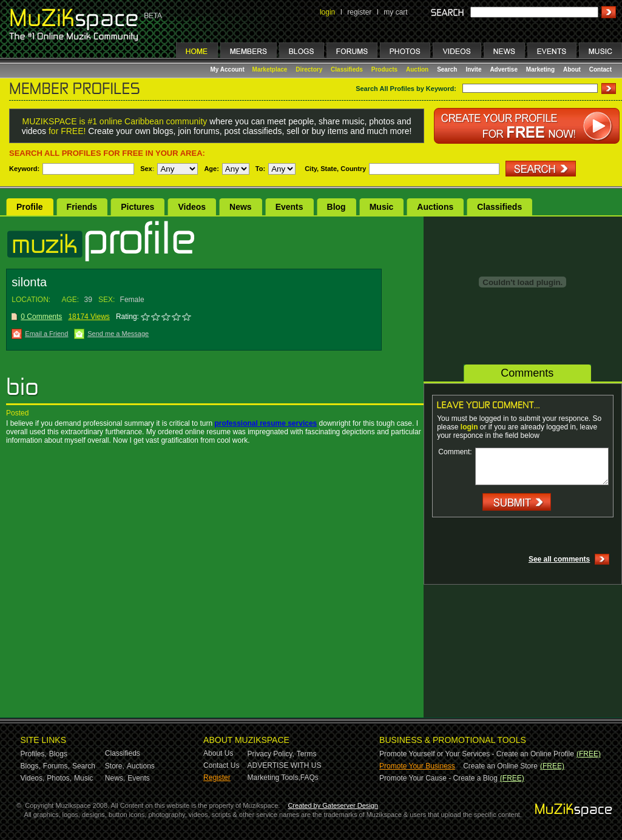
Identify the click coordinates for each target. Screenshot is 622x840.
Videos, (33, 778)
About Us (218, 753)
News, (115, 778)
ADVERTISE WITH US (285, 765)
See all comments (559, 559)
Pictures (137, 207)
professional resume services (265, 423)
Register (217, 778)
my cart (395, 12)
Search (447, 69)
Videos (192, 207)
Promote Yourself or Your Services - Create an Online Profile (477, 754)
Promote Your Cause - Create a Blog (438, 778)
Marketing (540, 69)
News (241, 207)
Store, (115, 766)
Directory (309, 69)
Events (289, 207)
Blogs (58, 754)
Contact (600, 69)
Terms (307, 754)
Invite (473, 69)
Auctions (435, 207)
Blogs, (31, 766)
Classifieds (347, 69)
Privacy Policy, (271, 754)
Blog (336, 207)
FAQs (309, 778)
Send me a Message (118, 334)
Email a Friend (46, 334)
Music (382, 207)
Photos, (59, 778)
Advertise (504, 69)
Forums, (56, 766)
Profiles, (34, 754)
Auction (417, 69)
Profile (30, 207)
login (327, 12)
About (572, 69)
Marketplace (270, 69)
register (359, 12)
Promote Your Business (417, 766)
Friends (82, 207)
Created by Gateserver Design (333, 805)
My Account (228, 69)
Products (384, 69)
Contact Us (221, 765)
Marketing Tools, (274, 778)
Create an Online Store (500, 766)
